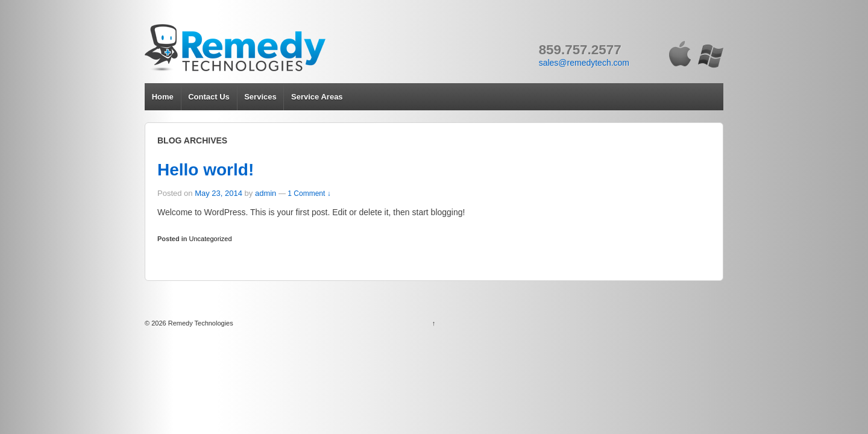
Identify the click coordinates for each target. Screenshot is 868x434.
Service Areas (317, 97)
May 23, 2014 (219, 193)
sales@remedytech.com (584, 63)
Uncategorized (211, 239)
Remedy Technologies (200, 323)
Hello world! (206, 170)
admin (266, 193)
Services (260, 97)
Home (163, 97)
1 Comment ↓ (309, 193)
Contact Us (209, 97)
